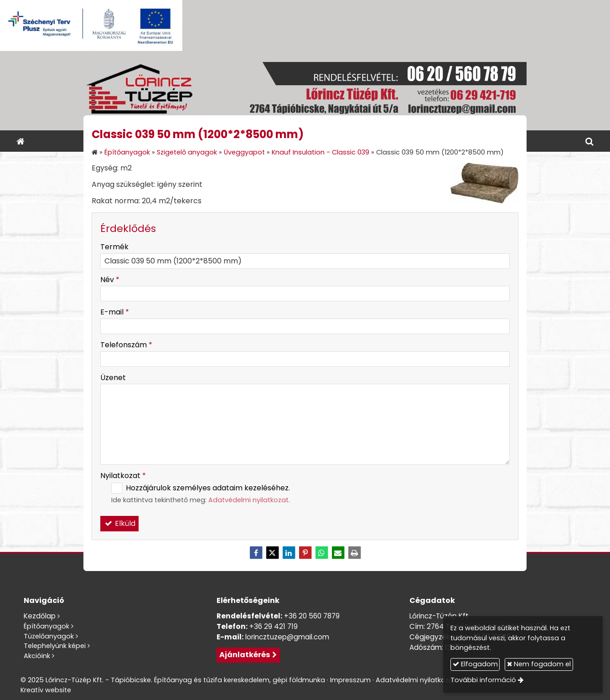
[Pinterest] (305, 553)
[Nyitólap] (305, 91)
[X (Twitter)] (272, 553)
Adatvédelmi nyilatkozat (248, 500)
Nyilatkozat (123, 476)
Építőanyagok (47, 626)
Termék (114, 247)
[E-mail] (338, 553)
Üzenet (113, 378)
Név (110, 280)
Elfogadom (477, 664)
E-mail (115, 312)
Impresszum (350, 680)
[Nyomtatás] (354, 553)
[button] (589, 141)
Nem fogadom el (541, 664)
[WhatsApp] (321, 553)
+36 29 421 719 (274, 626)
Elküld (119, 523)
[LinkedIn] (289, 553)
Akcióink (37, 656)
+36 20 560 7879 (312, 616)
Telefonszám (126, 345)
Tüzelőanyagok (49, 636)
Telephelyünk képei (55, 646)
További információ (485, 680)
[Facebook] (256, 553)
